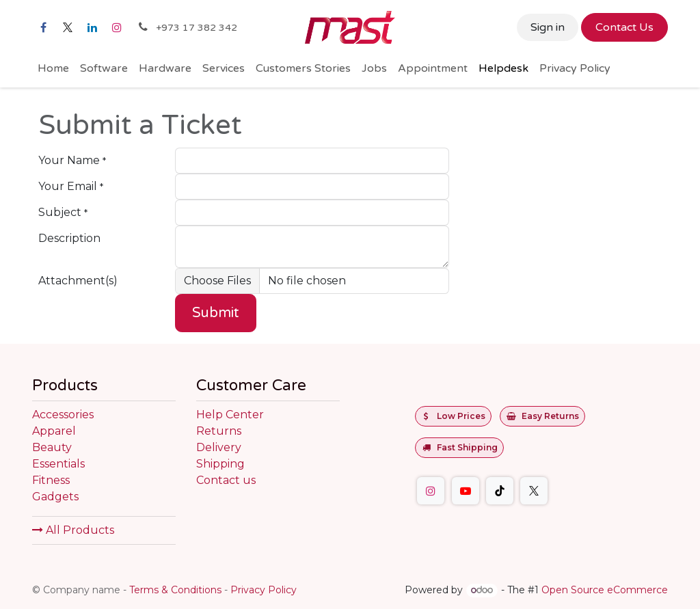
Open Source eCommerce (605, 590)
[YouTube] (466, 491)
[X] (68, 27)
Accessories (63, 415)
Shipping (220, 464)
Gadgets (55, 497)
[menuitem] (53, 68)
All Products (73, 530)
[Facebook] (43, 27)
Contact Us (624, 27)
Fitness (51, 480)
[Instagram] (117, 27)
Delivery (219, 447)
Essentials (58, 464)
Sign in (548, 27)
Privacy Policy (264, 590)
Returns (219, 431)
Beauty (52, 447)
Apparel (54, 431)
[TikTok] (500, 491)
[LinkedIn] (92, 27)
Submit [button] (216, 313)
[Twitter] (534, 491)
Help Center (230, 415)
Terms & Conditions (175, 590)
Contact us (226, 480)
